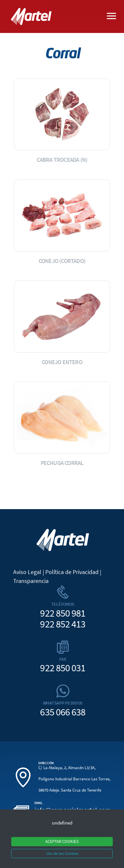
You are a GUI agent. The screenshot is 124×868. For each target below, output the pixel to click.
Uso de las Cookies (62, 853)
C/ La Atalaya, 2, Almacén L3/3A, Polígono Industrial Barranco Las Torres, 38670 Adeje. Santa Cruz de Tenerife (74, 779)
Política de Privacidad (72, 572)
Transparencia (31, 581)
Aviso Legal (27, 572)
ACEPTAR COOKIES (62, 841)
